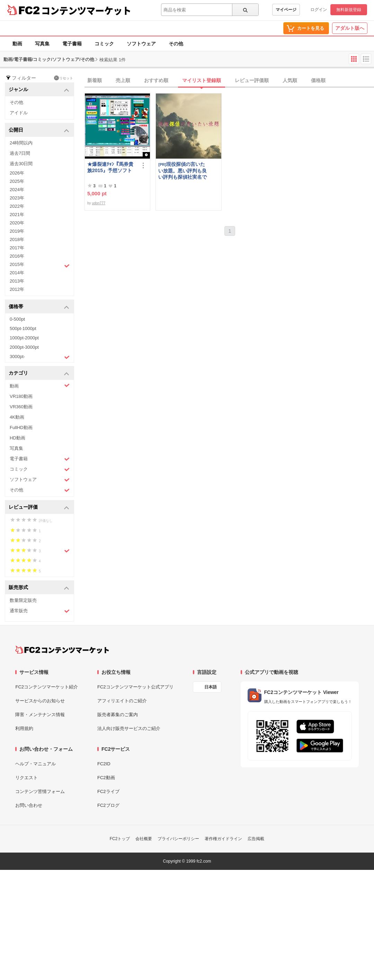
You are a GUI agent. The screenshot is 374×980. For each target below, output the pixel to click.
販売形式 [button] (39, 588)
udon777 (99, 203)
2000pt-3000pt (24, 347)
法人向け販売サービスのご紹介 (129, 728)
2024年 (17, 190)
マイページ (286, 10)
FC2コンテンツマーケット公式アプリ (135, 687)
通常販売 (40, 611)
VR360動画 (21, 407)
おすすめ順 (156, 80)
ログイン (319, 10)
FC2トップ (120, 839)
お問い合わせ (29, 805)
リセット (64, 78)
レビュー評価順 (252, 80)
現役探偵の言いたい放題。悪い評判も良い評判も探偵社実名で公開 (182, 171)
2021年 (17, 215)
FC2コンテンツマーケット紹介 (47, 687)
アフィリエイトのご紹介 (122, 701)
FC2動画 (106, 778)
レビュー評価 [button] (39, 507)
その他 (176, 44)
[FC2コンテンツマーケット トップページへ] (62, 650)
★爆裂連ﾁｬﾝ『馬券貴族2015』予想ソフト (110, 167)
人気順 (290, 80)
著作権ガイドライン (223, 839)
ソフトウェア (141, 44)
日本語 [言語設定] (211, 687)
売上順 (123, 80)
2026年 (17, 173)
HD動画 (17, 438)
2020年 (17, 223)
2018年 (17, 239)
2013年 (17, 281)
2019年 (17, 231)
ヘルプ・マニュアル (35, 764)
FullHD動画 (21, 427)
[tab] (229, 81)
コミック (104, 44)
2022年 (17, 206)
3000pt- (40, 357)
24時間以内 (21, 143)
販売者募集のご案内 (118, 715)
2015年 (40, 265)
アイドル (19, 113)
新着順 (95, 80)
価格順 (318, 80)
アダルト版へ (350, 28)
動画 (17, 44)
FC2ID (104, 764)
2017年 (17, 248)
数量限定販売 (23, 600)
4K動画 (17, 417)
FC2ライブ (108, 791)
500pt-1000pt (23, 328)
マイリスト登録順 (202, 80)
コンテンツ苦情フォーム (40, 791)
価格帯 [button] (39, 307)
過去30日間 (21, 164)
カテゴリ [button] (39, 373)
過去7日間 (20, 153)
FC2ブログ (108, 805)
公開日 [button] (39, 130)
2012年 (17, 289)
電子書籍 (72, 44)
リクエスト (26, 778)
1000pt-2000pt (24, 338)
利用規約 (24, 728)
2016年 (17, 256)
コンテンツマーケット (86, 10)
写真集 (42, 44)
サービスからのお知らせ (40, 701)
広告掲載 (256, 839)
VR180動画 (21, 396)
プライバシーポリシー (178, 839)
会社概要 (144, 839)
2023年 (17, 198)
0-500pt (17, 319)
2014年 (17, 273)
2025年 (17, 181)
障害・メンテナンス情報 (40, 715)
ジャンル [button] (39, 90)
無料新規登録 (349, 10)
